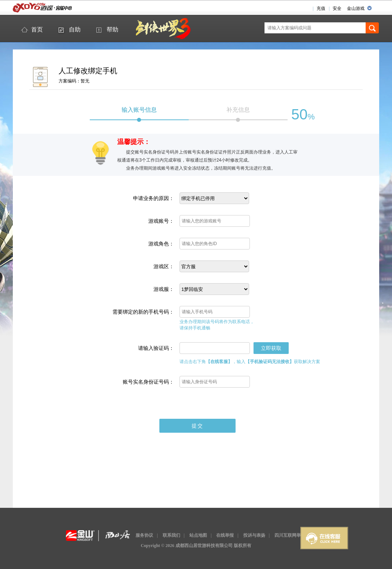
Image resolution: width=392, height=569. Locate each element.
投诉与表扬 (254, 535)
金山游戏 (356, 8)
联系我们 (171, 535)
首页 (37, 29)
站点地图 (198, 535)
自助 (75, 29)
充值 (321, 8)
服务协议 (144, 535)
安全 (337, 8)
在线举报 (225, 535)
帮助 (112, 29)
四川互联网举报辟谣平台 (299, 535)
